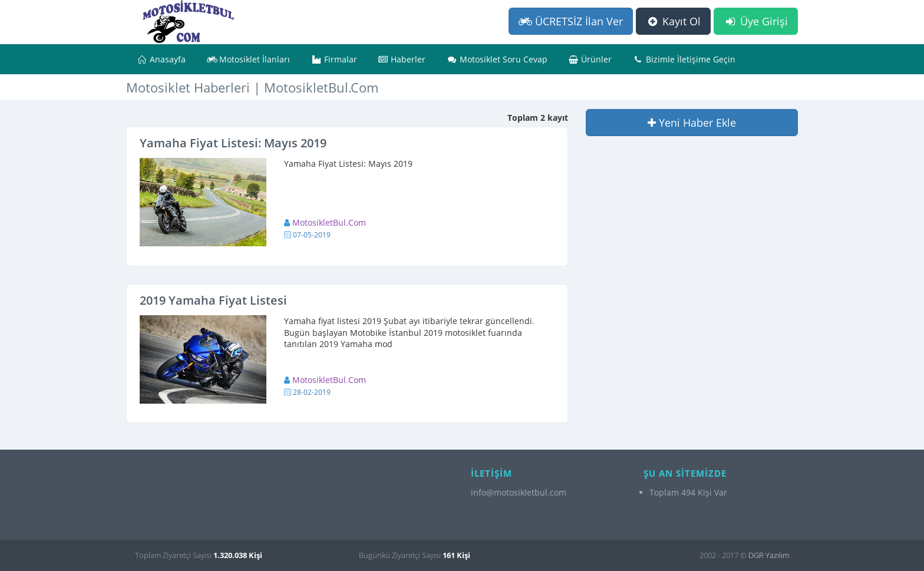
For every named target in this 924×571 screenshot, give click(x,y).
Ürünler (590, 59)
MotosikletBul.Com (329, 222)
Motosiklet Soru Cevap (497, 59)
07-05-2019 (312, 235)
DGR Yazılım (769, 555)
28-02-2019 (312, 392)
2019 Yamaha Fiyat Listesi (213, 300)
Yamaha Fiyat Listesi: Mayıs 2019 (233, 143)
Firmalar (334, 59)
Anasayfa (161, 59)
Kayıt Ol (673, 21)
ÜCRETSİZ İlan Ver (571, 21)
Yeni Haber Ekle (692, 123)
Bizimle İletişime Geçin (684, 59)
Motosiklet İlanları (249, 59)
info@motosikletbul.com (519, 492)
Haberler (402, 59)
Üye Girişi (756, 21)
